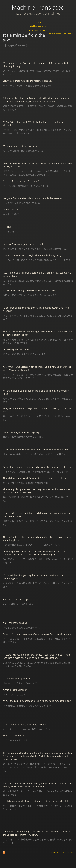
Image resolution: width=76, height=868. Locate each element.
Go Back (38, 23)
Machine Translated (38, 7)
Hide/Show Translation (38, 30)
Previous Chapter (55, 34)
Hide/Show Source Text (38, 26)
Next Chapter (68, 34)
